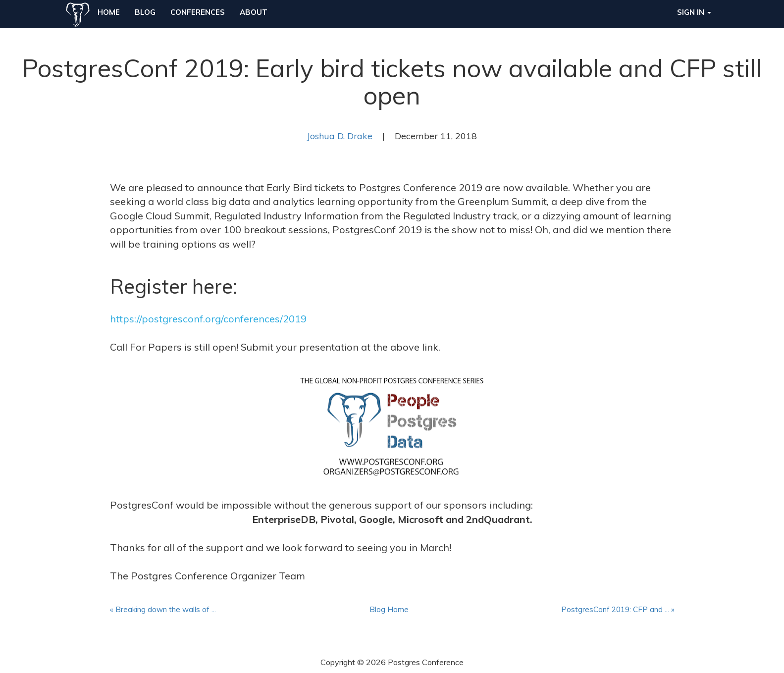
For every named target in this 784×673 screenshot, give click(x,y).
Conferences (198, 12)
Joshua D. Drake (340, 136)
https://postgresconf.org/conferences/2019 (208, 319)
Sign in (694, 12)
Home (109, 12)
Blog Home (389, 609)
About (254, 12)
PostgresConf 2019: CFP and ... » (618, 609)
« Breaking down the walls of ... (163, 609)
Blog (145, 12)
